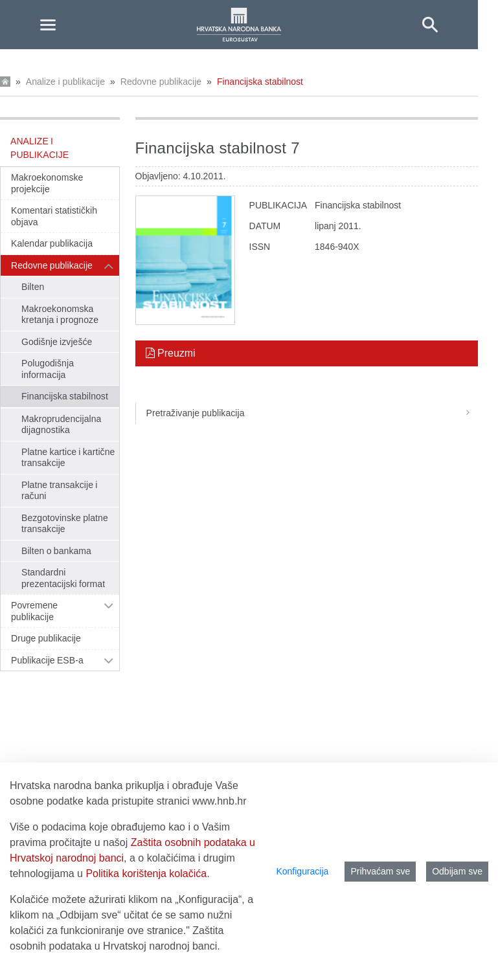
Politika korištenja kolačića (146, 874)
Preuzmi (171, 353)
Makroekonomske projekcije (47, 183)
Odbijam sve (457, 871)
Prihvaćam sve (380, 871)
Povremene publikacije (34, 611)
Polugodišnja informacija (48, 369)
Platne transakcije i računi (60, 491)
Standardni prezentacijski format (63, 578)
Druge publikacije (46, 638)
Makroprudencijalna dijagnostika (61, 425)
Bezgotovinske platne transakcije (65, 524)
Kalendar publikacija (52, 243)
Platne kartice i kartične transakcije (68, 458)
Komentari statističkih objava (54, 216)
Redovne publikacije (161, 82)
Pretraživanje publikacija (312, 413)
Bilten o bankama (56, 551)
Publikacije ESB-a (47, 660)
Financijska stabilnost (260, 82)
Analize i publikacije (65, 82)
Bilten (33, 287)
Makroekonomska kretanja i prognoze (60, 315)
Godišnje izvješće (57, 342)
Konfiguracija (302, 871)
